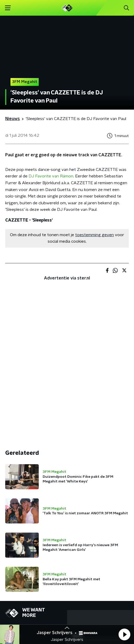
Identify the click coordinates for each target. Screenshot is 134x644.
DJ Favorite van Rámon (51, 176)
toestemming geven (94, 235)
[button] (124, 634)
